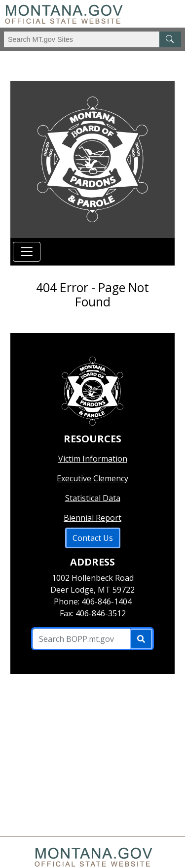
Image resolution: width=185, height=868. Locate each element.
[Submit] (141, 639)
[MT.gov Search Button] (170, 39)
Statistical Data (93, 498)
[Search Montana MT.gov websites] (92, 39)
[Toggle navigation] (27, 252)
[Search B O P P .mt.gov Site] (81, 639)
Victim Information (93, 459)
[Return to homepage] (92, 159)
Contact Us (93, 538)
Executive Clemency (92, 478)
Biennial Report (92, 518)
